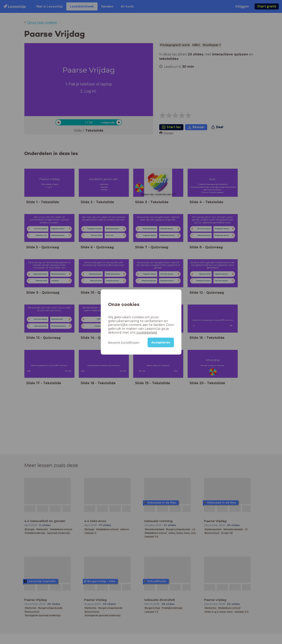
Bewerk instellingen (124, 342)
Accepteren (161, 342)
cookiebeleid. (147, 332)
